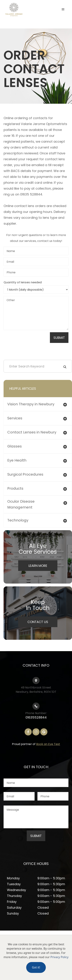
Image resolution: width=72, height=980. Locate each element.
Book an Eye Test (48, 744)
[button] (63, 9)
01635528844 (36, 717)
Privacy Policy (59, 957)
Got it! (36, 967)
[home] (21, 10)
